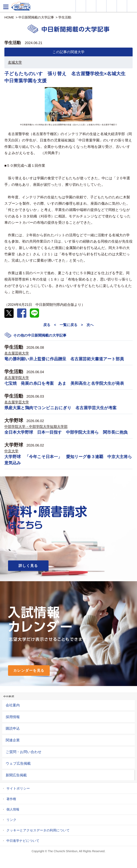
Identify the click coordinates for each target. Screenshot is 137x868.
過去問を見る (122, 6)
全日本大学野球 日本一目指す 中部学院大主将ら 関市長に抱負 (66, 432)
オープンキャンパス (101, 6)
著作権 (11, 799)
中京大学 (11, 451)
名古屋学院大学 (17, 378)
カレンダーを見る (29, 670)
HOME (9, 17)
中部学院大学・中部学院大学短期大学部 (36, 427)
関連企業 (13, 740)
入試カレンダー (111, 6)
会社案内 (13, 705)
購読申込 (13, 728)
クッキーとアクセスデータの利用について (38, 830)
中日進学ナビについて (23, 841)
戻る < (50, 325)
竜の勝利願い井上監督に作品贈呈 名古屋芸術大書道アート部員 (64, 359)
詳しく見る (28, 566)
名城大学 (15, 62)
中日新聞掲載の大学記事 (36, 17)
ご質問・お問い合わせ (24, 752)
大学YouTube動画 (132, 6)
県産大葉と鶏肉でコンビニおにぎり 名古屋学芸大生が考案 (60, 408)
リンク (11, 820)
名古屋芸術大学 (17, 353)
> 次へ (87, 325)
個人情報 (13, 809)
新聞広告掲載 (16, 775)
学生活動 (65, 17)
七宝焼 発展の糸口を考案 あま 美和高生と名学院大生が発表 (64, 383)
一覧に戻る (69, 325)
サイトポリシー (18, 788)
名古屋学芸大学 (17, 402)
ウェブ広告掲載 (18, 763)
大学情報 (81, 6)
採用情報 (13, 717)
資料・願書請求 (91, 6)
